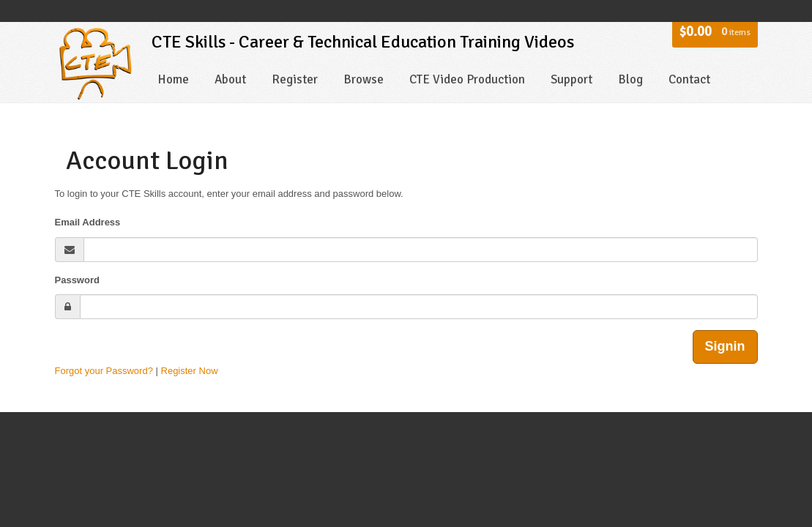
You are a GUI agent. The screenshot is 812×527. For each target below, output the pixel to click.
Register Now (190, 371)
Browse (364, 79)
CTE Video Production (467, 79)
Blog (630, 79)
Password (77, 280)
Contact (689, 79)
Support (571, 79)
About (230, 79)
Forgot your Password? (104, 371)
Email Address (88, 222)
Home (173, 79)
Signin (725, 346)
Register (295, 79)
